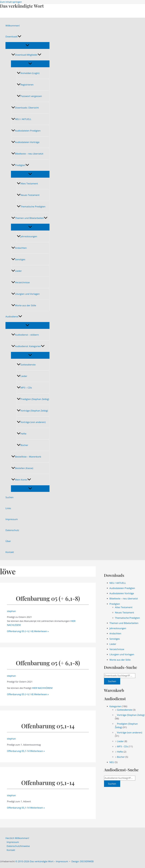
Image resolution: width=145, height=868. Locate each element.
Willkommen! (13, 26)
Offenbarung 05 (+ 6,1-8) (48, 598)
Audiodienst (14, 317)
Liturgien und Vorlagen (25, 294)
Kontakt (10, 552)
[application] (19, 37)
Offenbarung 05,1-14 (48, 726)
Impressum (12, 519)
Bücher (22, 445)
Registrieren (25, 85)
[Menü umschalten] (27, 45)
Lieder (17, 271)
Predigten (20, 165)
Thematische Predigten (31, 206)
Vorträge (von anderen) (31, 422)
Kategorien (115, 706)
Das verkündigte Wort (22, 6)
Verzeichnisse (20, 282)
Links (8, 508)
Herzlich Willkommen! (17, 838)
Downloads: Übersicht (25, 108)
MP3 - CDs (123, 746)
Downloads (13, 37)
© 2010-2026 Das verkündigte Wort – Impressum (42, 861)
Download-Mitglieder (26, 55)
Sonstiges (18, 259)
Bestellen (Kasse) (22, 468)
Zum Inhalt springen (11, 2)
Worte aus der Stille (24, 305)
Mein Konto (21, 480)
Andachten (19, 248)
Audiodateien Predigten (26, 131)
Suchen (9, 497)
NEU (112, 762)
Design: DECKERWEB (83, 861)
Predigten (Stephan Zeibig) (33, 399)
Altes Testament (27, 183)
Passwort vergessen (29, 96)
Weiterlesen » (28, 631)
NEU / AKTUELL (21, 119)
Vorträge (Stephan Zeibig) (32, 411)
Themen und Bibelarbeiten (29, 218)
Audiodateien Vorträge (25, 142)
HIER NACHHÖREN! (42, 688)
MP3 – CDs (24, 388)
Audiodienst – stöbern (25, 335)
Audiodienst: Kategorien (28, 346)
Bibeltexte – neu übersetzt (27, 154)
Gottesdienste (26, 365)
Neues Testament (28, 195)
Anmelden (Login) (28, 73)
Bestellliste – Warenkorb (26, 457)
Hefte (22, 434)
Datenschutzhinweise (18, 846)
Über (8, 541)
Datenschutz (12, 530)
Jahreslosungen (27, 236)
